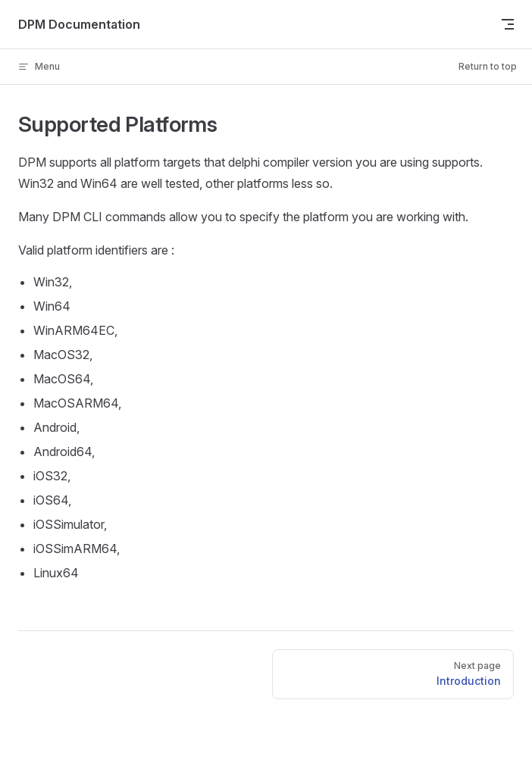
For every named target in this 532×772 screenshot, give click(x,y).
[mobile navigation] (508, 24)
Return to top (488, 66)
